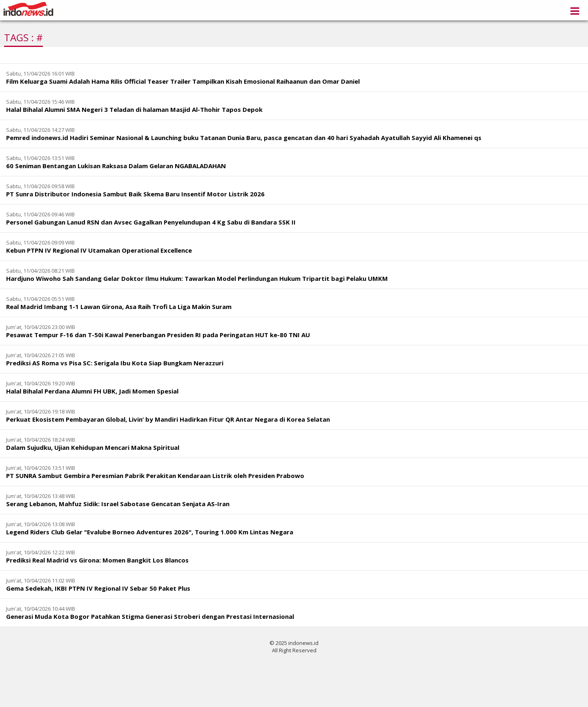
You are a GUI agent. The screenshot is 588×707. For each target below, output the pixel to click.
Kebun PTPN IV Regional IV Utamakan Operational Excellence (99, 250)
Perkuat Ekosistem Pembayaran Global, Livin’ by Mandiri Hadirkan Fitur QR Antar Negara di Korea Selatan (168, 419)
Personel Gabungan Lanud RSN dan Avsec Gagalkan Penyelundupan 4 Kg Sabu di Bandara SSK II (151, 222)
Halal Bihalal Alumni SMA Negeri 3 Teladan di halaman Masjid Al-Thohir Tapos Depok (134, 109)
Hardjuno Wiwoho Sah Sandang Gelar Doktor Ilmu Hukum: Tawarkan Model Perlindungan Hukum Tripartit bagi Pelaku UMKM (197, 278)
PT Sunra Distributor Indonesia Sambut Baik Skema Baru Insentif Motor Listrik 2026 (135, 194)
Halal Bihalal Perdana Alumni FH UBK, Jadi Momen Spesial (92, 391)
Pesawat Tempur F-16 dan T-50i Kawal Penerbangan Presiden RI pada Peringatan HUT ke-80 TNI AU (158, 335)
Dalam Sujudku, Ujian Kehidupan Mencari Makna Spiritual (93, 447)
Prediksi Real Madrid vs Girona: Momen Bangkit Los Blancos (97, 560)
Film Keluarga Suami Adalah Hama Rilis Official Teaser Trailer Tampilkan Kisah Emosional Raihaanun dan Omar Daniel (183, 81)
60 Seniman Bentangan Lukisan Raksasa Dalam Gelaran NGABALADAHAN (116, 166)
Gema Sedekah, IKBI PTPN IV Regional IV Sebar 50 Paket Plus (98, 588)
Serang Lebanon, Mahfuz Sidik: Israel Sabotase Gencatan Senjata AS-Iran (118, 504)
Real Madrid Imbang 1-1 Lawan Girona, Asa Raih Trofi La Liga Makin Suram (119, 307)
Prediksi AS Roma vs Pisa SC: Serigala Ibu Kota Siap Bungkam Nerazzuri (115, 363)
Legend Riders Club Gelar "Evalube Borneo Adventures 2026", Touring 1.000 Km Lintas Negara (150, 532)
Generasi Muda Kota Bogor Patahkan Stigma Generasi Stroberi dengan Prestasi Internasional (150, 616)
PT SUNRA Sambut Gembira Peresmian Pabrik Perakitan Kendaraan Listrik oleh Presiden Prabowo (155, 476)
